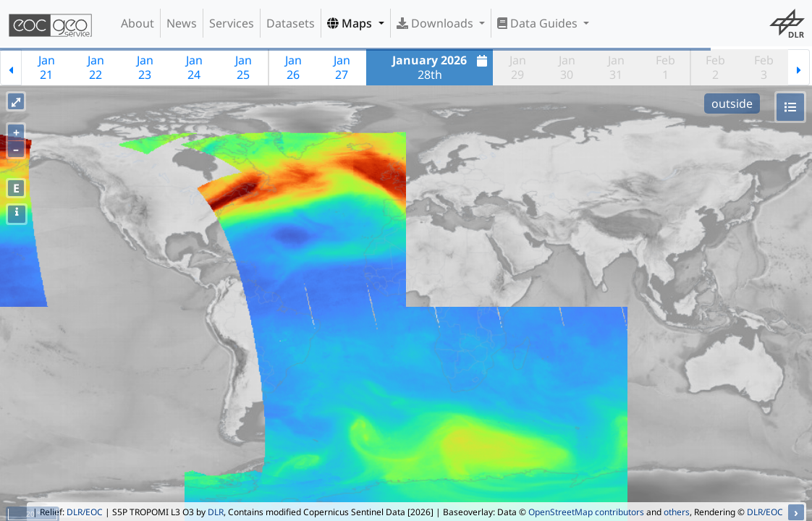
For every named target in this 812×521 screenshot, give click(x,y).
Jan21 (47, 67)
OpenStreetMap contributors (586, 512)
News (182, 23)
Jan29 (518, 67)
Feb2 (715, 67)
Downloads (436, 23)
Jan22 (96, 67)
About (138, 23)
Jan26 (293, 67)
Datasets (291, 23)
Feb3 (764, 67)
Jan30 (567, 67)
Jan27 (342, 67)
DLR (216, 512)
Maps (351, 23)
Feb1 (665, 67)
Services (232, 23)
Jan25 (244, 67)
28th (441, 67)
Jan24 (194, 67)
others (677, 512)
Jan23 (145, 67)
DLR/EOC (85, 512)
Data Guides (539, 23)
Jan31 (616, 67)
